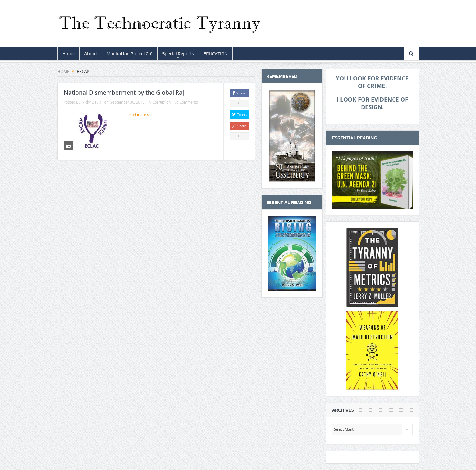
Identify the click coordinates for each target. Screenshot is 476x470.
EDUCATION (216, 54)
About (91, 54)
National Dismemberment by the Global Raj (124, 93)
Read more (138, 115)
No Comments (186, 102)
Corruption (161, 102)
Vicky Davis (92, 102)
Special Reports (178, 54)
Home (68, 54)
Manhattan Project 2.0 (130, 54)
